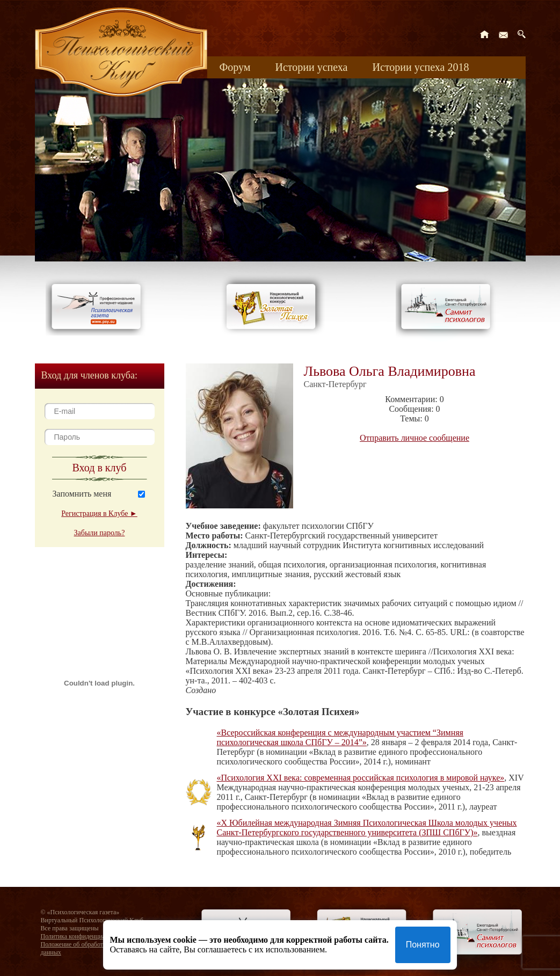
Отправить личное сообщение (414, 438)
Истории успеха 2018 (420, 67)
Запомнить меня (82, 494)
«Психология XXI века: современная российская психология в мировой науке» (361, 778)
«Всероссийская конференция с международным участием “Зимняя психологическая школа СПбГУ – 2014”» (340, 737)
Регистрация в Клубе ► (99, 514)
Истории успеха (311, 67)
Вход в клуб (100, 468)
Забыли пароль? (100, 533)
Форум (235, 67)
